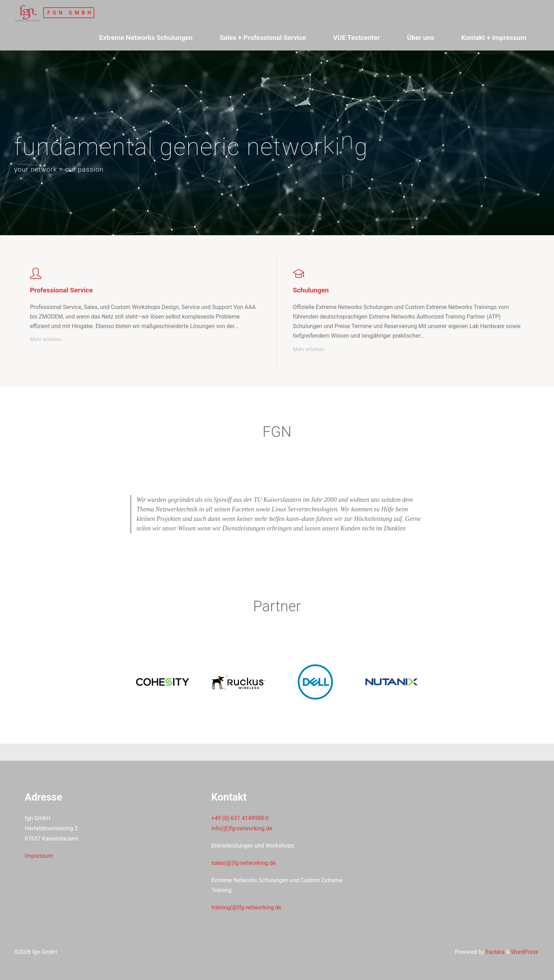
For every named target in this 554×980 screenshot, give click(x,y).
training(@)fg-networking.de (246, 907)
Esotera (494, 952)
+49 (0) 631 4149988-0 (240, 818)
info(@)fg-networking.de (242, 828)
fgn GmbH (70, 13)
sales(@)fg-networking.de (243, 863)
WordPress (525, 952)
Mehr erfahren (46, 340)
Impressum (39, 856)
